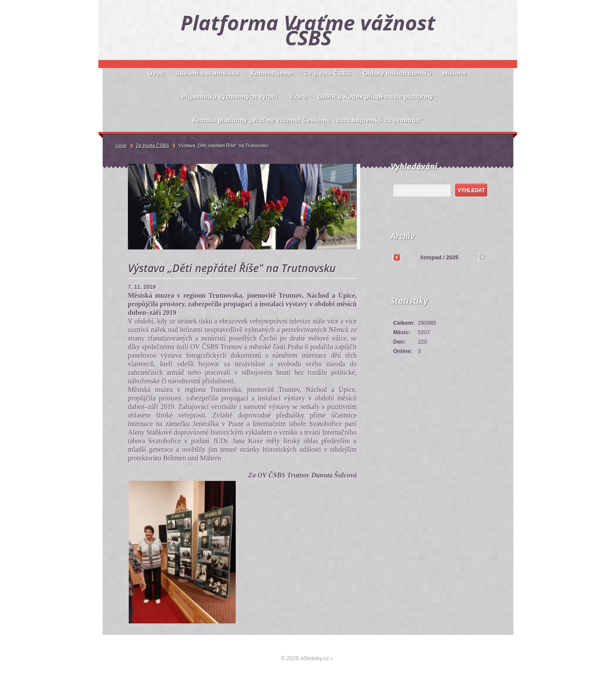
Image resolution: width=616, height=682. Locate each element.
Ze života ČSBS (153, 145)
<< (397, 257)
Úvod (121, 145)
